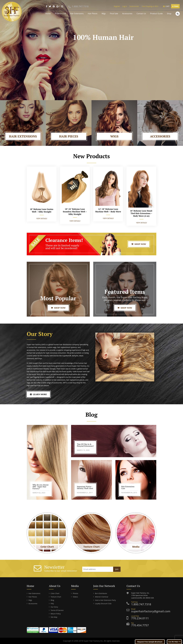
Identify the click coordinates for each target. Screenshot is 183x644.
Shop (169, 14)
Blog (52, 600)
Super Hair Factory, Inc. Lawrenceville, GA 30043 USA (144, 595)
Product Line (60, 14)
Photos (76, 593)
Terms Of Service (57, 610)
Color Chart (55, 593)
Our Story (54, 607)
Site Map (54, 617)
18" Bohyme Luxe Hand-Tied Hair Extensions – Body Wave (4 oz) (141, 213)
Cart (173, 6)
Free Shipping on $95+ (150, 6)
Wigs (104, 14)
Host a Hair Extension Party (105, 600)
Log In (125, 6)
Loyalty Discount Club (103, 604)
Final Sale (114, 14)
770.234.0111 (140, 618)
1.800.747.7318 (80, 6)
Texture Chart (56, 597)
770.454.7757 (140, 625)
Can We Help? (173, 642)
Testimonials (134, 6)
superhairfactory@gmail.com (151, 611)
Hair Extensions (77, 14)
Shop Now (139, 244)
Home (48, 14)
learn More (38, 394)
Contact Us (141, 14)
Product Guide (156, 14)
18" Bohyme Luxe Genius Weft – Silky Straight (42, 210)
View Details (42, 218)
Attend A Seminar (102, 597)
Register (117, 6)
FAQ (52, 604)
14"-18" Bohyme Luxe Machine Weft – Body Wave (108, 210)
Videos (75, 597)
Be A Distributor (101, 593)
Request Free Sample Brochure (150, 642)
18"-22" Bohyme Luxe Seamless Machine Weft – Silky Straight (75, 212)
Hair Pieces (93, 14)
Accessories (127, 14)
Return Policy (56, 614)
